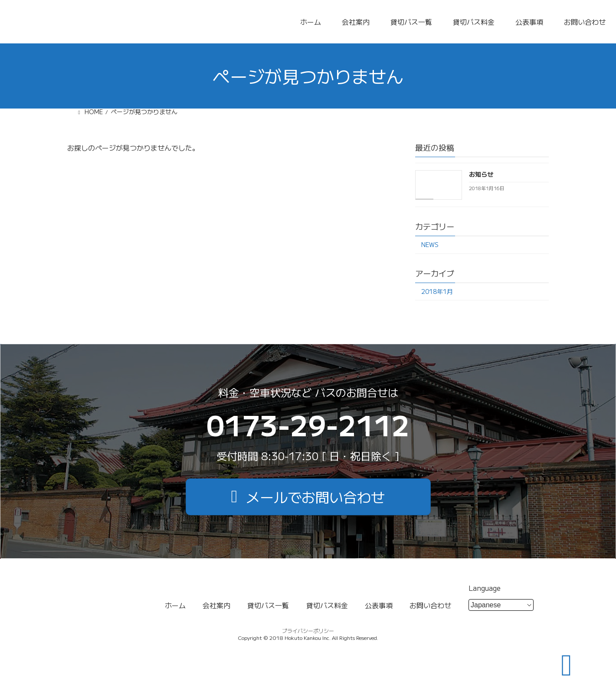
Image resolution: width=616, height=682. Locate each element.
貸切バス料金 (474, 22)
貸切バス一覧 (411, 22)
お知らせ (481, 174)
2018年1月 (437, 291)
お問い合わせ (585, 22)
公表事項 (529, 22)
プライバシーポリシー (308, 631)
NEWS (430, 244)
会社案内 (356, 22)
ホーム (311, 22)
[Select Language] (501, 605)
